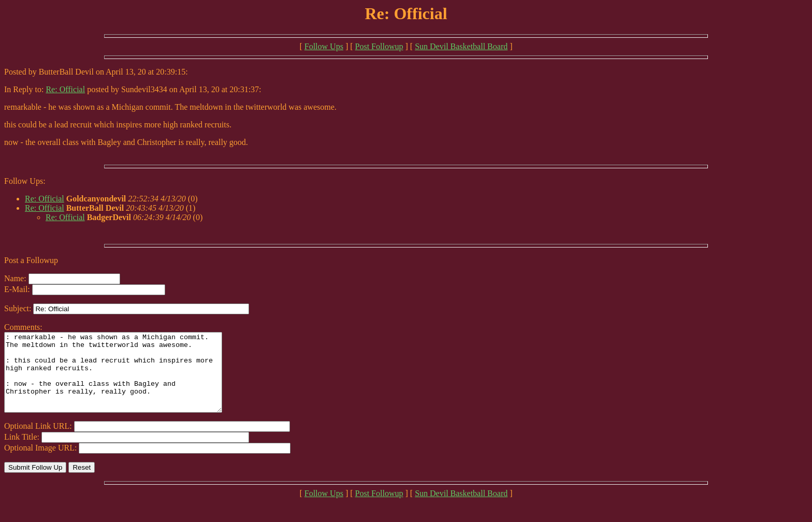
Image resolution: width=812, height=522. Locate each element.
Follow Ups (324, 46)
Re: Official (65, 89)
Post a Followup (31, 260)
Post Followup (379, 46)
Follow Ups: (25, 181)
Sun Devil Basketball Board (461, 46)
